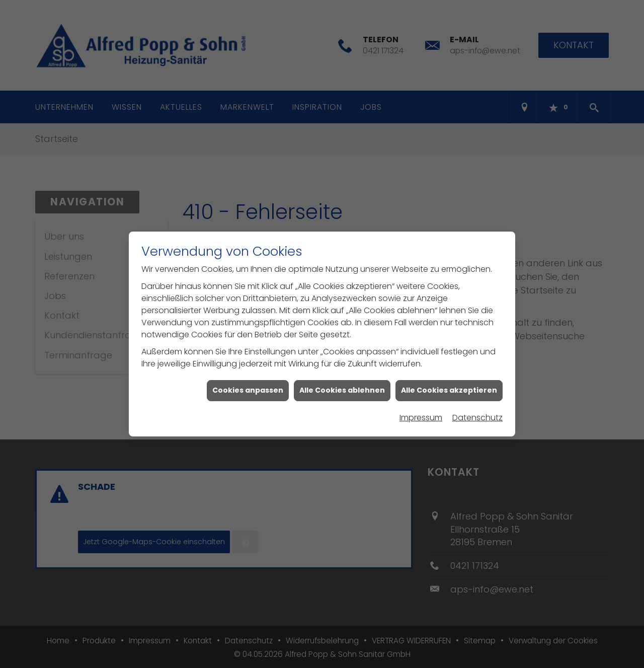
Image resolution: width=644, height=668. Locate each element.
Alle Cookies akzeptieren (449, 386)
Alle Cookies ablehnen (342, 386)
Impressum (421, 414)
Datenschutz (477, 414)
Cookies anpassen (248, 386)
